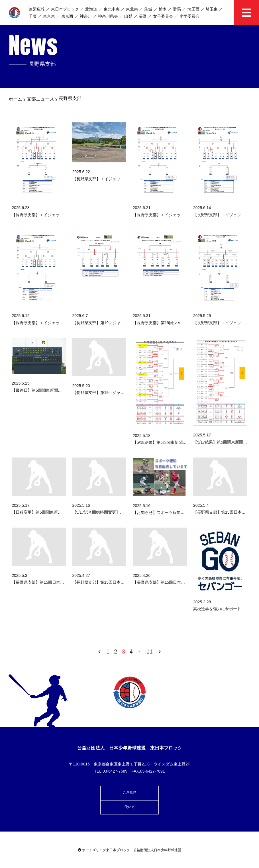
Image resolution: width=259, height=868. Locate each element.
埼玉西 (193, 9)
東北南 (132, 9)
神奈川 (86, 16)
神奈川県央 (108, 16)
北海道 (91, 9)
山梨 (128, 16)
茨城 (148, 9)
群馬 (177, 9)
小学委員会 (189, 16)
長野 (143, 16)
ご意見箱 (130, 793)
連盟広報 (37, 9)
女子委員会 (163, 16)
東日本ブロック (65, 9)
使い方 (130, 807)
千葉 (33, 16)
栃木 (163, 9)
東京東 (49, 16)
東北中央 (112, 9)
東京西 (67, 16)
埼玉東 (212, 9)
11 (150, 651)
